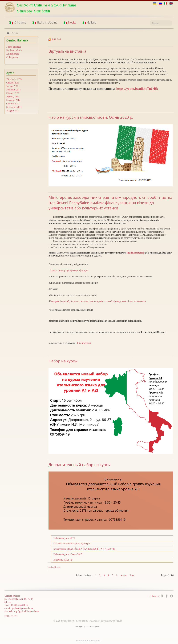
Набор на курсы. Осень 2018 (68, 554)
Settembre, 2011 (14, 107)
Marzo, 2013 (12, 86)
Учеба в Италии (54, 567)
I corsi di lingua (14, 47)
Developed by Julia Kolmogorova (87, 626)
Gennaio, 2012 (13, 100)
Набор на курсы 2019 (64, 538)
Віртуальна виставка (67, 51)
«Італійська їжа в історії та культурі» (72, 544)
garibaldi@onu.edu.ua (22, 608)
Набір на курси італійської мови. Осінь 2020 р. (91, 117)
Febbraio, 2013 (14, 90)
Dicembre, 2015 (14, 79)
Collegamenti (13, 57)
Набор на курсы (63, 361)
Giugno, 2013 (13, 83)
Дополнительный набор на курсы (80, 465)
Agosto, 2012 (13, 97)
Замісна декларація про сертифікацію (69, 271)
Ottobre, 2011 (13, 104)
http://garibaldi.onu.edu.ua (26, 611)
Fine (132, 576)
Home (8, 33)
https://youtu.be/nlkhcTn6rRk (137, 89)
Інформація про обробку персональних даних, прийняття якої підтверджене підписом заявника (98, 301)
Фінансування (84, 343)
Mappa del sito (11, 616)
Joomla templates (89, 641)
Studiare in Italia (14, 50)
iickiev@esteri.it (136, 253)
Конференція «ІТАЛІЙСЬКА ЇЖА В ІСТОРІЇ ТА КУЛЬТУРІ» (84, 549)
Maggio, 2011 (13, 111)
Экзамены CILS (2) (63, 560)
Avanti (123, 576)
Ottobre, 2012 (13, 93)
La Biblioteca (13, 54)
